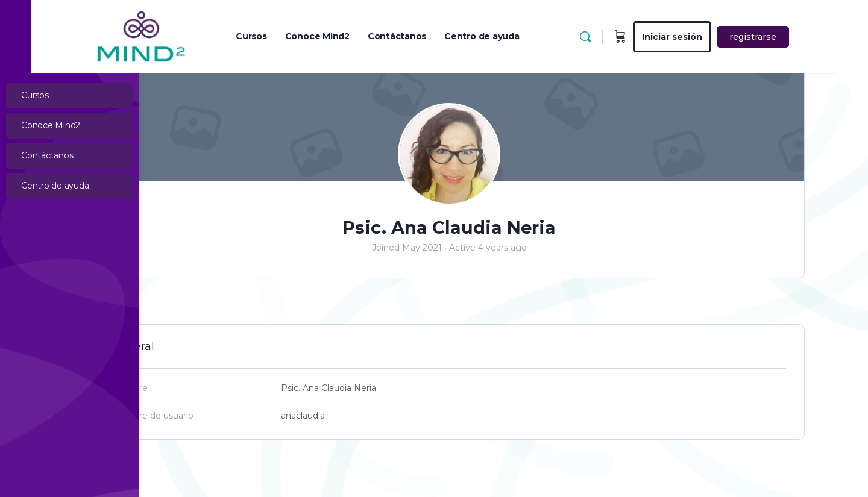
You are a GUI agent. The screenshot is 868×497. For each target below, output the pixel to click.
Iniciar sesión (727, 37)
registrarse (808, 37)
